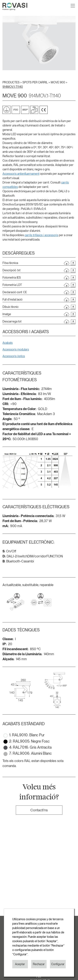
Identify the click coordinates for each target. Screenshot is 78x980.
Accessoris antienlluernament (21, 174)
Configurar (58, 964)
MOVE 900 (58, 82)
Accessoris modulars (16, 349)
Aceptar (20, 964)
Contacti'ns (39, 810)
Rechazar (39, 964)
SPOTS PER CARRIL (35, 82)
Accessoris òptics (14, 356)
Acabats (8, 343)
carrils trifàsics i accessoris (41, 235)
